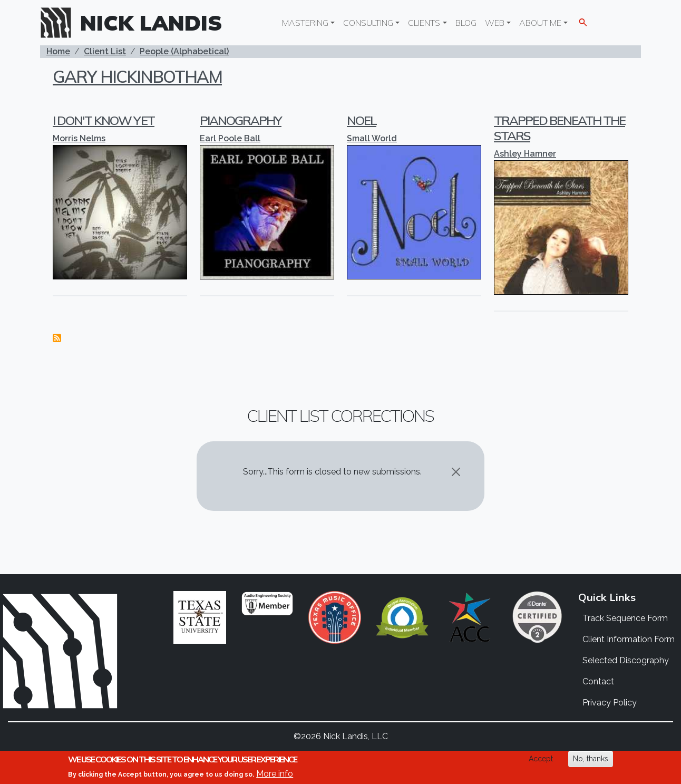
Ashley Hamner (525, 154)
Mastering (305, 23)
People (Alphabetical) (184, 51)
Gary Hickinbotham (137, 76)
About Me (540, 23)
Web (495, 23)
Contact (598, 681)
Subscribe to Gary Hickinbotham (57, 338)
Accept (541, 759)
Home (58, 51)
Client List (105, 51)
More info (275, 774)
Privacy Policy (610, 703)
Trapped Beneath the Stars (560, 128)
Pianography (241, 120)
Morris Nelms (79, 138)
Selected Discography (626, 660)
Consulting (368, 23)
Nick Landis (151, 23)
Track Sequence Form (625, 618)
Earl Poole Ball (230, 138)
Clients (424, 23)
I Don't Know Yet (104, 120)
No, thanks (591, 759)
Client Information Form (629, 639)
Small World (372, 138)
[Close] (456, 472)
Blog (466, 23)
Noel (362, 120)
